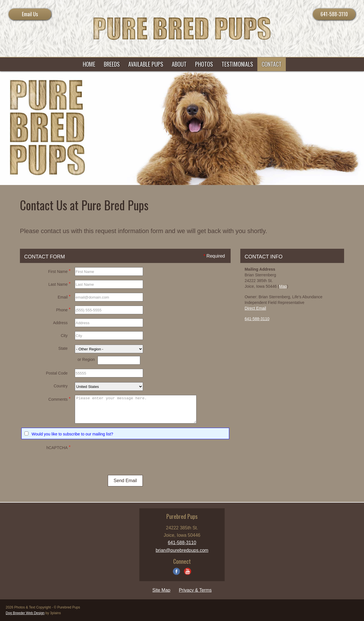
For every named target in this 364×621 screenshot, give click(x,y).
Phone (63, 309)
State (63, 348)
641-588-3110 (334, 14)
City (64, 336)
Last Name (59, 284)
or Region (86, 359)
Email (64, 296)
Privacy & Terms (195, 590)
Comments (59, 399)
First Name (59, 271)
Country (61, 386)
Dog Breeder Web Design (25, 613)
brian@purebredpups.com (182, 550)
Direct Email (255, 308)
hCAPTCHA (58, 447)
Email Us (30, 14)
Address (60, 323)
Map (283, 286)
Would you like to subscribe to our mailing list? (72, 434)
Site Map (161, 590)
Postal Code (57, 373)
